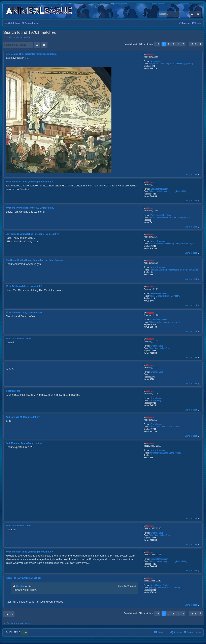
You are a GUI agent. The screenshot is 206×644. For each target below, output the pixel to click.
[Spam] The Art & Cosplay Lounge (165, 588)
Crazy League (157, 346)
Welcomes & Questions (161, 215)
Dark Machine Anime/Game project (165, 453)
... (150, 374)
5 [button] (183, 44)
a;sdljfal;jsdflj (155, 401)
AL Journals (156, 61)
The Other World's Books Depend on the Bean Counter (174, 270)
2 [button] (168, 44)
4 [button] (178, 44)
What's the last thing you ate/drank (165, 322)
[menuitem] (197, 23)
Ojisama (150, 54)
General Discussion (159, 189)
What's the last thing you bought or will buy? (169, 191)
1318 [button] (193, 44)
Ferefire (20, 586)
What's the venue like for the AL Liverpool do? (170, 218)
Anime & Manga (158, 241)
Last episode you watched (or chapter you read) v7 (172, 244)
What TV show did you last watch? (165, 296)
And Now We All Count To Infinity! (164, 427)
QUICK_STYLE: (17, 632)
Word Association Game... (161, 348)
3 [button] (174, 44)
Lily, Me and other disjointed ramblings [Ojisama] (171, 64)
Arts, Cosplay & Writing (161, 585)
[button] (157, 44)
